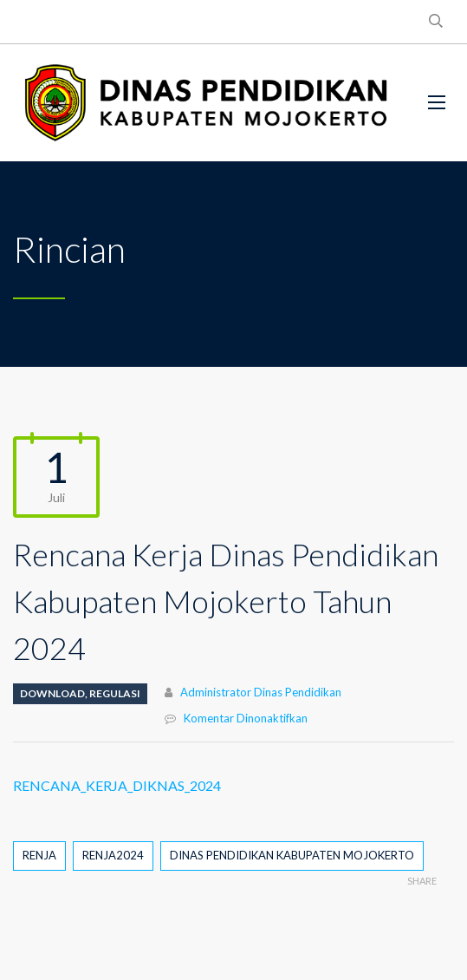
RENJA (39, 855)
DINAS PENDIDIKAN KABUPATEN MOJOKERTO (292, 855)
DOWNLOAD (52, 693)
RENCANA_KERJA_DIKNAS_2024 (117, 785)
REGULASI (115, 693)
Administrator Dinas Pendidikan (261, 692)
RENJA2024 (113, 855)
